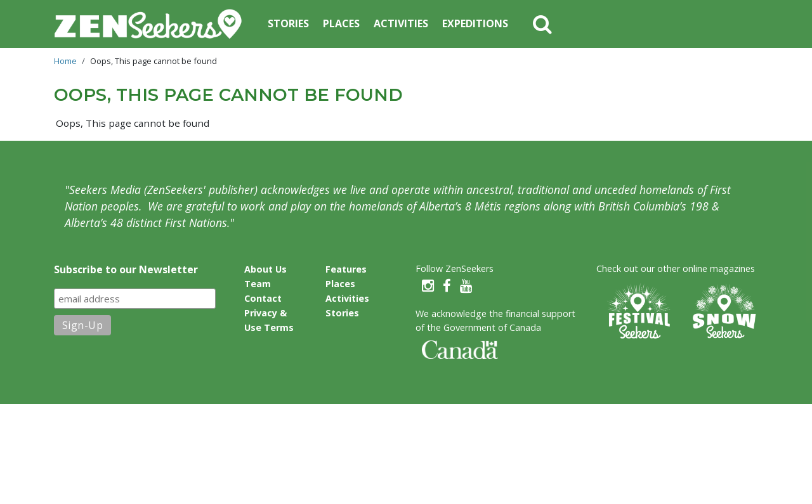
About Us (265, 269)
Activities (401, 23)
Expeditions (475, 23)
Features (346, 269)
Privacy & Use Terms (269, 320)
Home (65, 61)
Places (341, 23)
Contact (263, 298)
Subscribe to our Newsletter (126, 269)
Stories (288, 23)
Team (258, 284)
